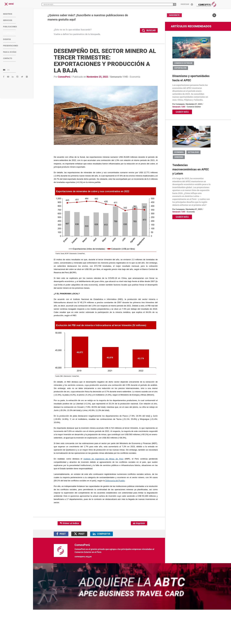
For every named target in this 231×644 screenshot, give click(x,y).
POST (61, 534)
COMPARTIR (102, 534)
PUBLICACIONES (10, 27)
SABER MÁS (182, 112)
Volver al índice (69, 523)
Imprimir (139, 523)
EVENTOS (7, 39)
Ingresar (187, 4)
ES (4, 70)
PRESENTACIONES (11, 46)
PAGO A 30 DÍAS (10, 52)
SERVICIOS (8, 20)
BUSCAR (149, 30)
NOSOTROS (8, 14)
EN (8, 70)
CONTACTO (8, 58)
